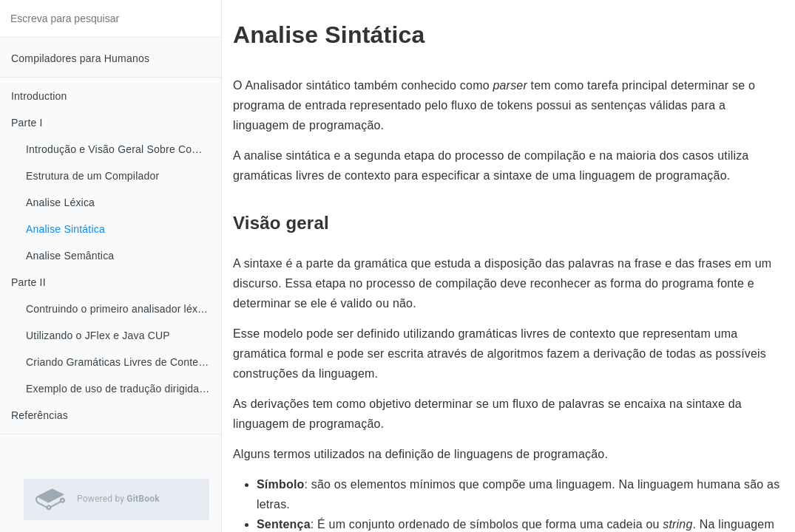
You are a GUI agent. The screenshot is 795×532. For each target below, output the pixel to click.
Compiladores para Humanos (80, 58)
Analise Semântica (70, 256)
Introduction (39, 96)
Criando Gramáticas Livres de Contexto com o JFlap (124, 362)
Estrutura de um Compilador (92, 176)
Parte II (28, 282)
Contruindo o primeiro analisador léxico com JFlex (124, 309)
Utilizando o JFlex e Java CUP (98, 335)
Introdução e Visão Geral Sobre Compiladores (124, 149)
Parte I (27, 123)
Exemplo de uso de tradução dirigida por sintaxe (124, 389)
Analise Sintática (65, 229)
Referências (40, 415)
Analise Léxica (60, 202)
